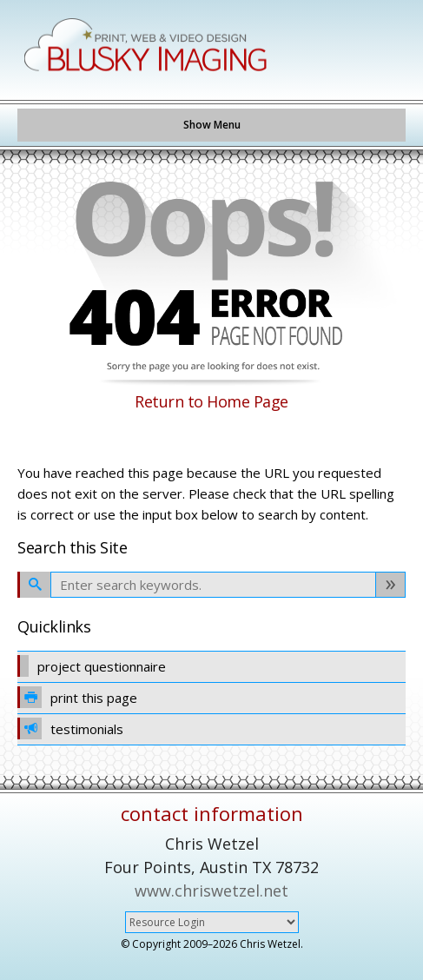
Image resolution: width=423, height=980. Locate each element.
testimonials (70, 728)
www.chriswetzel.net (211, 891)
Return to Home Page (211, 401)
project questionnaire (92, 666)
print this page (77, 697)
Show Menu (212, 125)
